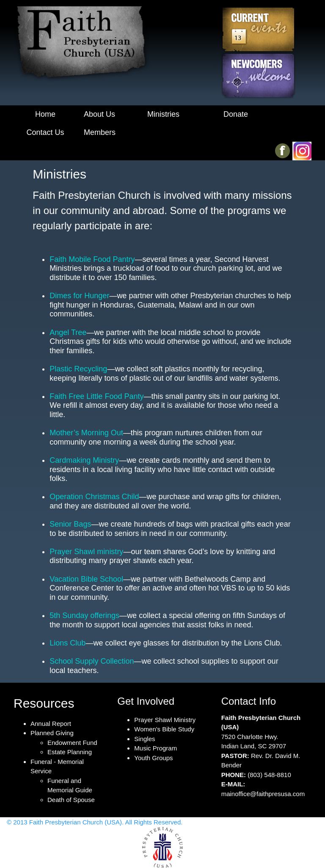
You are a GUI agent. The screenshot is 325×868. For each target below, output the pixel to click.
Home (45, 114)
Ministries (163, 114)
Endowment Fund (72, 743)
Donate (236, 114)
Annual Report (51, 724)
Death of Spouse (71, 800)
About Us (99, 114)
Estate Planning (70, 752)
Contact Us (45, 132)
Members (100, 132)
